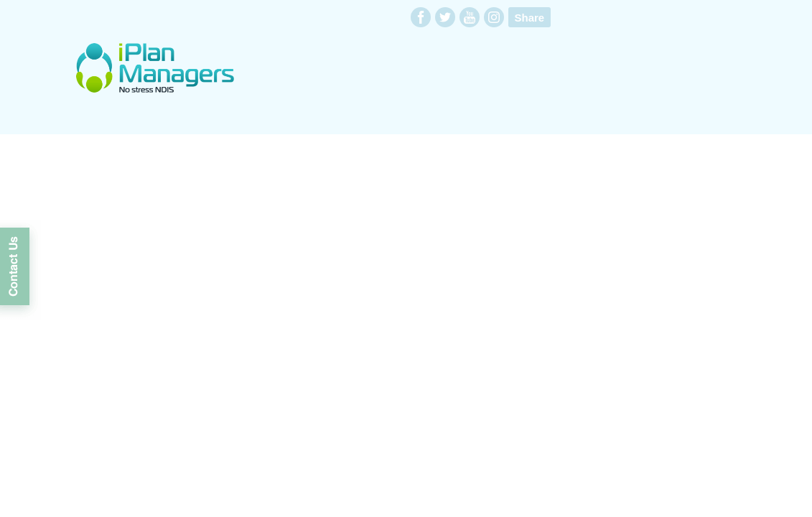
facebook (421, 17)
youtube (470, 17)
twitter (445, 17)
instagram (494, 17)
